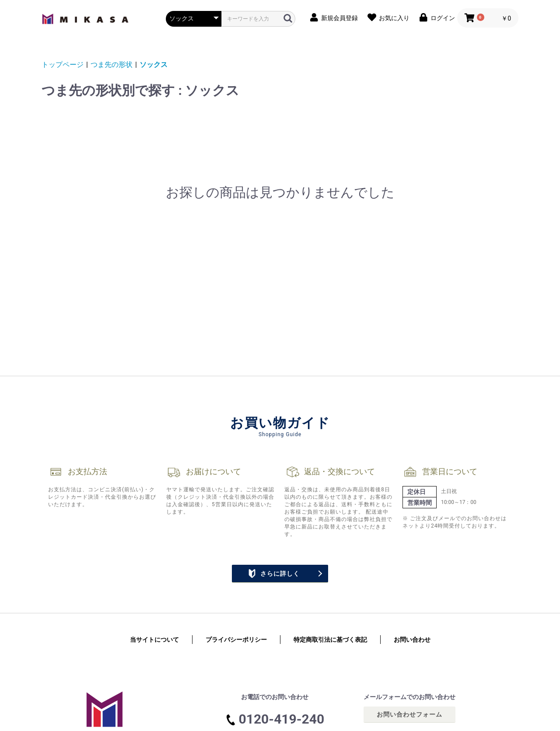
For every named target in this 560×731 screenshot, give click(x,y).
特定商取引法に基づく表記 (330, 640)
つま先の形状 (112, 65)
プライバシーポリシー (236, 640)
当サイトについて (154, 640)
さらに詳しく (274, 574)
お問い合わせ (412, 640)
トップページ (63, 65)
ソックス (154, 65)
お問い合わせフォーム (409, 714)
